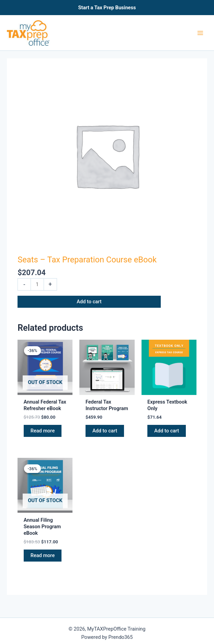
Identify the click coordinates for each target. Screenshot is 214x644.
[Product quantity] (37, 284)
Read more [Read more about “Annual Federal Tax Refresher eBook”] (43, 431)
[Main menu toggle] (200, 33)
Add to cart (89, 302)
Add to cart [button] (105, 431)
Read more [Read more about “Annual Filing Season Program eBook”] (43, 555)
